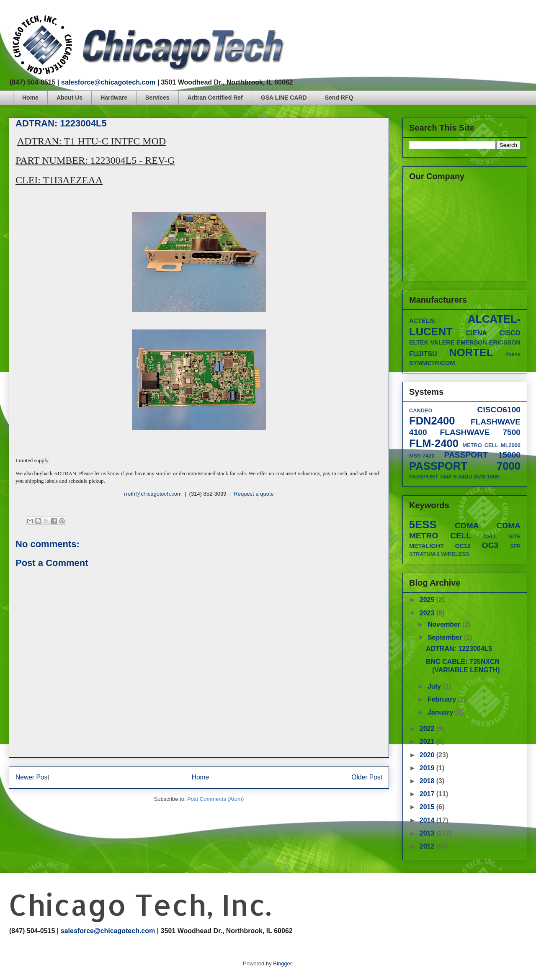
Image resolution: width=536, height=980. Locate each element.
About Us (70, 98)
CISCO (510, 333)
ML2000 (511, 445)
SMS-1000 (486, 477)
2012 (428, 846)
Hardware (114, 98)
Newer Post (32, 777)
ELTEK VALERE (432, 342)
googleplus (508, 19)
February (443, 699)
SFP (515, 546)
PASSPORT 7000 (465, 466)
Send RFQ (339, 98)
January (441, 712)
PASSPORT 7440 (430, 477)
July (435, 686)
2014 (428, 820)
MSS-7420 (422, 456)
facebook (476, 19)
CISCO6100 (499, 410)
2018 (428, 781)
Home (30, 98)
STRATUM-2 (424, 554)
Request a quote (254, 494)
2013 (428, 833)
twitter (492, 19)
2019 (428, 768)
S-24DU (463, 477)
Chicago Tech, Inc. (140, 904)
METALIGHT (426, 546)
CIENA (477, 333)
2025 (428, 600)
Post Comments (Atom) (215, 799)
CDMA (467, 526)
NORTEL (471, 352)
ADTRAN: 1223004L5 (459, 649)
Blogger (282, 963)
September (446, 637)
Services (157, 98)
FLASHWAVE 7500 (480, 432)
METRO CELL (481, 445)
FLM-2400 (434, 443)
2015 (428, 807)
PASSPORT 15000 (482, 455)
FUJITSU (423, 354)
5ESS (423, 525)
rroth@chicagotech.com (153, 494)
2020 (428, 755)
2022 (428, 729)
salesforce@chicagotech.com (108, 82)
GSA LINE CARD (284, 98)
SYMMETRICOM (432, 363)
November (445, 624)
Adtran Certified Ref (215, 98)
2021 (428, 742)
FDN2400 (432, 421)
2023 (428, 613)
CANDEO (421, 410)
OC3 (490, 545)
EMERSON (472, 342)
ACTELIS (422, 321)
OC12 (463, 546)
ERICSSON (505, 342)
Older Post (367, 777)
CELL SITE (502, 536)
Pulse (513, 354)
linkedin (524, 19)
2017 (428, 794)
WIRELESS (455, 554)
